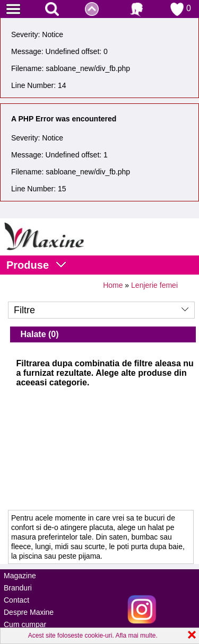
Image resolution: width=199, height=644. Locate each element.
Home (113, 285)
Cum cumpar (25, 624)
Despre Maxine (29, 612)
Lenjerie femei (154, 285)
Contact (16, 600)
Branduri (18, 588)
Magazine (20, 576)
